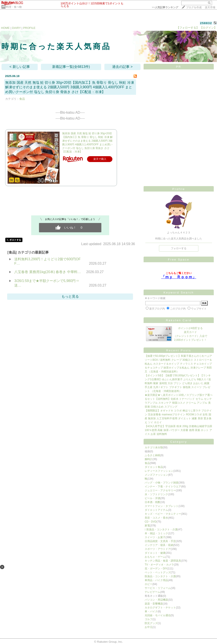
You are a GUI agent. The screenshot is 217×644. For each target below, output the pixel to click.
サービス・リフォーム (158, 588)
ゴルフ (149, 619)
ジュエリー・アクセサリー (160, 490)
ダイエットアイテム (156, 510)
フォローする (179, 248)
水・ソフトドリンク (156, 494)
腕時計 (149, 459)
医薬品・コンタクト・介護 (160, 576)
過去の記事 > (122, 67)
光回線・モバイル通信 (158, 615)
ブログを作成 (194, 7)
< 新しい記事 (20, 67)
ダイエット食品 (154, 467)
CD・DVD (151, 522)
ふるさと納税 (152, 455)
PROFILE (29, 28)
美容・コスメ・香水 (156, 518)
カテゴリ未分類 (154, 447)
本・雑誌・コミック (156, 533)
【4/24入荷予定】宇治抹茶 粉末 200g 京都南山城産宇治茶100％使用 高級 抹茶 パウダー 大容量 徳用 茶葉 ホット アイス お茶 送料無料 (178, 430)
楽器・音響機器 (154, 604)
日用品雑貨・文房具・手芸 (160, 541)
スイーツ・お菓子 (155, 537)
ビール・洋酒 (152, 498)
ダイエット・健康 (155, 553)
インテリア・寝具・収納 (159, 545)
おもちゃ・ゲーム (155, 557)
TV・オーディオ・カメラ (159, 565)
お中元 (149, 627)
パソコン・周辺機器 (156, 600)
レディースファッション (159, 471)
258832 (206, 23)
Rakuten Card (179, 320)
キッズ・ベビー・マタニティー (163, 514)
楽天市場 (210, 7)
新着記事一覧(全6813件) (71, 67)
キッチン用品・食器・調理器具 (163, 561)
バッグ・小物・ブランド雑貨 (162, 483)
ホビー (149, 584)
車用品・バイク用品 (156, 580)
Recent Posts (179, 350)
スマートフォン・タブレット (162, 506)
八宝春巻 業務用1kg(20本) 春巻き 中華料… (48, 272)
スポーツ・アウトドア (158, 549)
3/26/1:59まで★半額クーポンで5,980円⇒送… (47, 283)
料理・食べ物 (14, 7)
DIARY (16, 28)
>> (165, 7)
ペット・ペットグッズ (158, 572)
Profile (179, 189)
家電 (147, 526)
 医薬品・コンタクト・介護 (161, 529)
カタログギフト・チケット (160, 608)
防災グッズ (151, 623)
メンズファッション (156, 475)
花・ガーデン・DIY (156, 569)
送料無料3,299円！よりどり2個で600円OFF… (47, 261)
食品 (22, 99)
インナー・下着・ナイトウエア (163, 487)
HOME (5, 28)
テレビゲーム (152, 592)
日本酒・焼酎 (152, 502)
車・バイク (151, 611)
